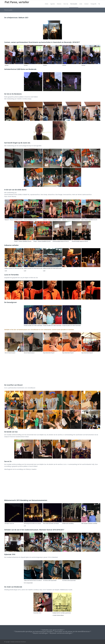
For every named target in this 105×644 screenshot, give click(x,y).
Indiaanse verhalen (11, 245)
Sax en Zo (8, 461)
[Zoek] (99, 4)
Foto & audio (8, 10)
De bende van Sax (11, 432)
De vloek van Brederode (13, 587)
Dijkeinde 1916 (10, 554)
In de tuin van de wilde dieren (15, 190)
